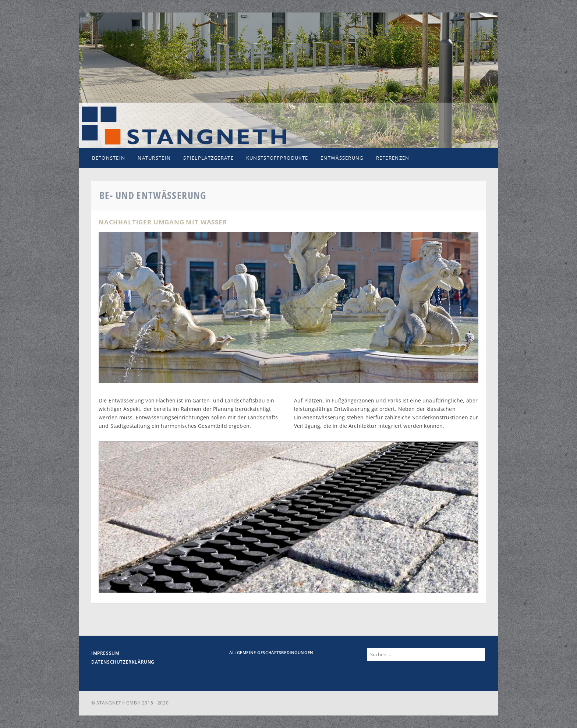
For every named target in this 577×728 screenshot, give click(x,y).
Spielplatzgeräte (208, 158)
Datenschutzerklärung (123, 662)
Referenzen (393, 158)
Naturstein (154, 158)
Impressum (105, 653)
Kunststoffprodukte (277, 158)
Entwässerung (342, 158)
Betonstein (109, 158)
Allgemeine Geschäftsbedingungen (271, 652)
